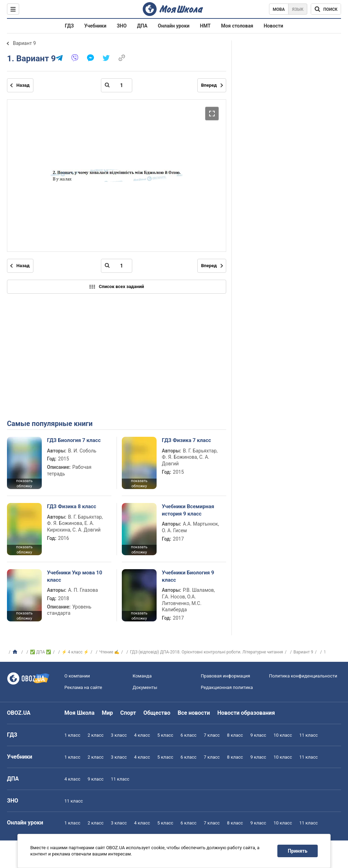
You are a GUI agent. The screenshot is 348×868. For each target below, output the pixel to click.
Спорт (128, 713)
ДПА (142, 26)
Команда (142, 676)
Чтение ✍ (109, 652)
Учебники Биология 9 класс (188, 576)
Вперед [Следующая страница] (209, 85)
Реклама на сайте (83, 687)
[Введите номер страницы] (117, 85)
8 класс (235, 735)
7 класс (212, 735)
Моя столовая (237, 26)
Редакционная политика (227, 687)
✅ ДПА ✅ (41, 652)
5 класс (165, 735)
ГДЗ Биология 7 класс (74, 440)
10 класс (283, 735)
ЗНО (122, 26)
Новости (274, 26)
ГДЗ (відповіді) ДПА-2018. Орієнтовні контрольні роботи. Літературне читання (206, 652)
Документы (145, 687)
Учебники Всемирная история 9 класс (188, 510)
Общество (157, 713)
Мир (108, 713)
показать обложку (24, 483)
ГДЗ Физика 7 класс (186, 440)
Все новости (194, 713)
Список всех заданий (117, 287)
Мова (279, 9)
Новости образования (246, 713)
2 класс (96, 735)
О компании (77, 676)
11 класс (309, 735)
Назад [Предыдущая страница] (23, 85)
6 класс (189, 735)
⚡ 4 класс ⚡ (75, 652)
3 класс (119, 735)
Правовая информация (226, 676)
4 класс (142, 735)
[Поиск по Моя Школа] (326, 9)
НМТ (205, 26)
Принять (298, 851)
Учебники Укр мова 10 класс (75, 576)
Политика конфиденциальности (303, 676)
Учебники (95, 26)
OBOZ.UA (19, 713)
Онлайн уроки (174, 26)
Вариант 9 (24, 43)
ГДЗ (69, 26)
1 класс (72, 735)
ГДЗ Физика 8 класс (72, 506)
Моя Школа (80, 713)
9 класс (258, 735)
